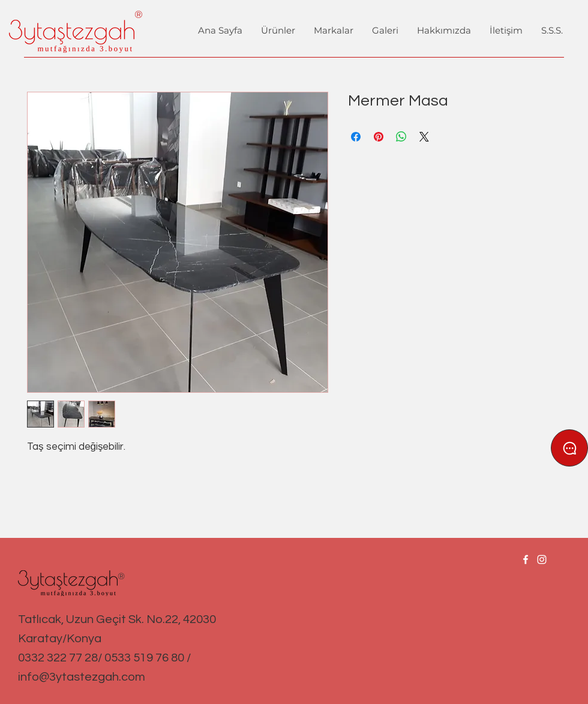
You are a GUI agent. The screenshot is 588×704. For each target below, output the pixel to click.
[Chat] (569, 448)
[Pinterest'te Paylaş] (379, 137)
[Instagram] (542, 559)
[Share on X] (424, 137)
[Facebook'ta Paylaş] (356, 137)
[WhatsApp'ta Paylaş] (401, 137)
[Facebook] (526, 559)
